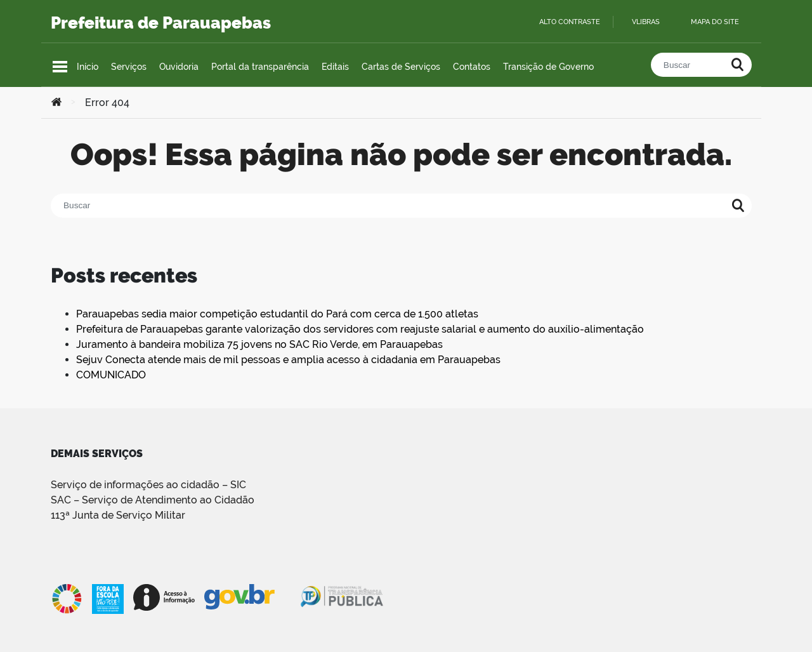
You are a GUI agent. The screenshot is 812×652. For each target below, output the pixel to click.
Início (88, 67)
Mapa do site (715, 22)
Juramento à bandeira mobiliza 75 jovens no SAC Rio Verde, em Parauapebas (259, 344)
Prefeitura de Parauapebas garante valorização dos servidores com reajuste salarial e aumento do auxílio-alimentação (360, 329)
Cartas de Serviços (401, 67)
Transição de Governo (548, 67)
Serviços (129, 67)
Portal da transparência (260, 67)
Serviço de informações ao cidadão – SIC (148, 485)
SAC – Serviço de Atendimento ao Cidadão (153, 500)
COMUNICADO (111, 375)
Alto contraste (570, 22)
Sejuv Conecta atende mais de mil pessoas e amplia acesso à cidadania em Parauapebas (288, 360)
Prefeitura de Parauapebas (161, 23)
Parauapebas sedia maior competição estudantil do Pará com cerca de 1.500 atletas (277, 314)
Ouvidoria (179, 67)
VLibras (646, 22)
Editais (335, 67)
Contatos (472, 67)
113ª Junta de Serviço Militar (118, 515)
